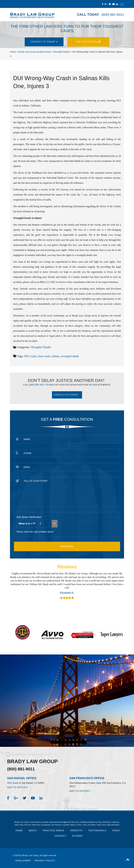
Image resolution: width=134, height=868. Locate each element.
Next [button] (120, 585)
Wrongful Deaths (41, 347)
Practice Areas (53, 830)
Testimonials (97, 830)
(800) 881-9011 (112, 14)
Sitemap (77, 836)
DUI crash (30, 356)
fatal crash (43, 356)
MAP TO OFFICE (18, 787)
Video (116, 830)
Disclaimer (23, 861)
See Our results (90, 42)
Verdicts (76, 830)
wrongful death (69, 356)
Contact (60, 836)
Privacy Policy (45, 861)
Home (19, 830)
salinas (55, 356)
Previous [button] (14, 585)
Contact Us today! (44, 42)
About (33, 830)
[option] (67, 586)
